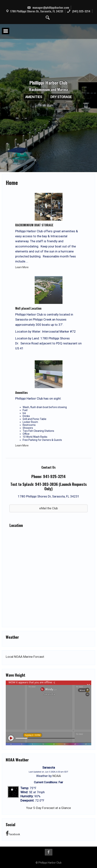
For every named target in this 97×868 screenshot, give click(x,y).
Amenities (34, 97)
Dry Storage (61, 97)
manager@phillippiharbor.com (48, 7)
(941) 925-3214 (79, 11)
